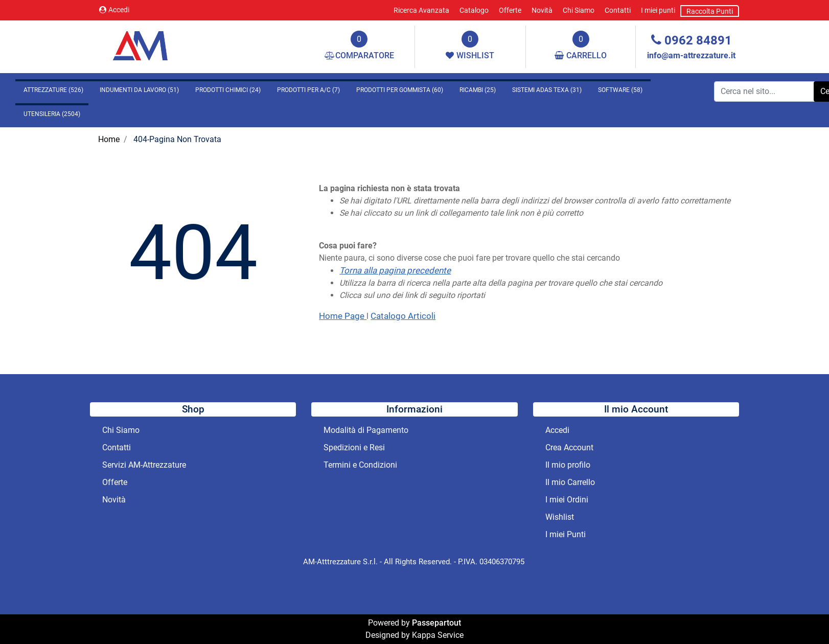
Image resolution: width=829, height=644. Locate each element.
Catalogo (474, 10)
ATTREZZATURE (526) (53, 90)
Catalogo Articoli (403, 316)
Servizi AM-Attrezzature (144, 465)
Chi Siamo (579, 10)
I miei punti (658, 10)
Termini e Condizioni (360, 465)
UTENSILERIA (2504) (52, 114)
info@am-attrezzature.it (691, 55)
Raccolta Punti (710, 11)
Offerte (510, 10)
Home (109, 139)
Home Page (343, 316)
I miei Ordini (567, 500)
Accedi (114, 10)
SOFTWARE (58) (620, 90)
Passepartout (436, 623)
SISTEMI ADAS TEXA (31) (547, 90)
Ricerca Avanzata (421, 10)
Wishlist (560, 517)
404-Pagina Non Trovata (177, 139)
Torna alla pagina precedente (395, 270)
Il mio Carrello (570, 482)
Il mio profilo (568, 465)
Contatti (618, 10)
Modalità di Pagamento (366, 430)
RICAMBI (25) (478, 90)
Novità (542, 10)
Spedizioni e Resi (354, 447)
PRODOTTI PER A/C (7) (308, 90)
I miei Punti (566, 534)
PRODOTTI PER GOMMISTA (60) (400, 90)
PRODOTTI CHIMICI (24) (228, 90)
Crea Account (569, 447)
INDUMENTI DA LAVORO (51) (139, 90)
